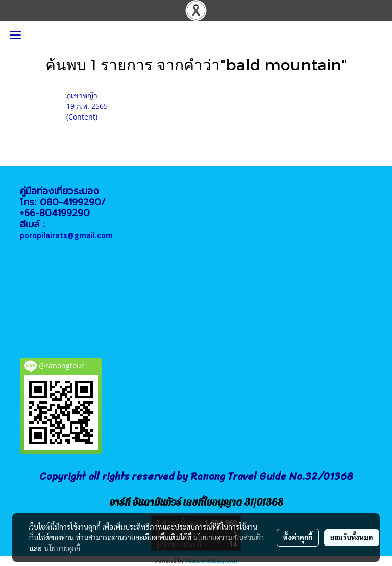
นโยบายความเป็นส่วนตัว (228, 537)
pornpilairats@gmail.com (66, 235)
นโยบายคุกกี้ (62, 548)
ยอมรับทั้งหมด (352, 537)
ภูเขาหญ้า (82, 95)
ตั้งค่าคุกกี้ (298, 537)
